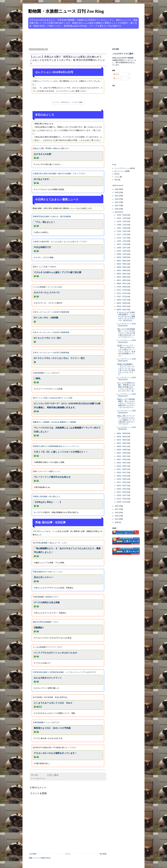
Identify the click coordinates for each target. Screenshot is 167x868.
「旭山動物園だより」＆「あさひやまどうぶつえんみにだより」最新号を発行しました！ (67, 550)
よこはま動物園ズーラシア (44, 647)
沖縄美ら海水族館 (40, 496)
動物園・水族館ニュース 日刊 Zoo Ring (66, 11)
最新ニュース (55, 471)
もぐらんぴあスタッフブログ (75, 242)
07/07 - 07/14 (122, 297)
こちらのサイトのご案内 (123, 54)
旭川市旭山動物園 (40, 543)
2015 (117, 516)
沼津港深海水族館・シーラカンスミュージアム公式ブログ (73, 672)
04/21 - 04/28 (122, 453)
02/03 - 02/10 (122, 489)
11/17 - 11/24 (122, 234)
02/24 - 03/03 (122, 479)
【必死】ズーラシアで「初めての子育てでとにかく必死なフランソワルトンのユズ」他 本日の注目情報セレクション (126, 351)
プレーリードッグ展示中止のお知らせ (52, 477)
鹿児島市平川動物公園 (42, 747)
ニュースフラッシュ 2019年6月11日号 (126, 395)
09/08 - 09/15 (122, 267)
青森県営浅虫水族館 (41, 216)
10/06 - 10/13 (122, 254)
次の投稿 (33, 854)
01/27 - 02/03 (122, 492)
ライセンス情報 (77, 102)
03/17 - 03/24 (122, 469)
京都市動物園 (38, 373)
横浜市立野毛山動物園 (42, 622)
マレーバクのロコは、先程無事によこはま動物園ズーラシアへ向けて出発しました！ (67, 430)
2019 (117, 212)
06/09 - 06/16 (122, 310)
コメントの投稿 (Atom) (42, 858)
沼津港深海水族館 (40, 672)
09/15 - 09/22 (122, 264)
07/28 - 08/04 (122, 287)
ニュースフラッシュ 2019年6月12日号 (126, 379)
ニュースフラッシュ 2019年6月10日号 (126, 412)
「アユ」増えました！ (45, 222)
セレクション (41, 778)
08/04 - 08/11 (122, 283)
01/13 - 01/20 (122, 499)
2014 (117, 519)
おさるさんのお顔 (42, 154)
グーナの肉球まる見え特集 (47, 602)
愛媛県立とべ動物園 (41, 422)
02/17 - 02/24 (122, 482)
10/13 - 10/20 (122, 251)
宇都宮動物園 (38, 597)
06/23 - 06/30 (122, 303)
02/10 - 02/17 (122, 485)
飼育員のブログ (52, 597)
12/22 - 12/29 (122, 218)
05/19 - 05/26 (122, 440)
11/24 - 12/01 (122, 231)
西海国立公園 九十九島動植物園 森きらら (50, 446)
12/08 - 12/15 (122, 225)
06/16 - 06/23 (122, 306)
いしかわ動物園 (39, 287)
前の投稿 (103, 854)
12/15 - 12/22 (122, 221)
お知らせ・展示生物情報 (61, 216)
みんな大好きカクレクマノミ (48, 678)
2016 (117, 513)
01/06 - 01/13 (122, 502)
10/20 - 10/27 (122, 248)
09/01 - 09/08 (122, 270)
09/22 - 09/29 (122, 261)
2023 (117, 199)
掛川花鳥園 (37, 697)
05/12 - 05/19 (122, 443)
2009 (117, 522)
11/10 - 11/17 (122, 238)
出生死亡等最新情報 (61, 312)
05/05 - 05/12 (122, 446)
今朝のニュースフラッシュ (43, 81)
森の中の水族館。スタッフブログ (72, 173)
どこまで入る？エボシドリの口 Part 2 (53, 703)
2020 (117, 209)
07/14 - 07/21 (122, 293)
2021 (117, 205)
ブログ (56, 622)
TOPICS (53, 267)
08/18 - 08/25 (122, 277)
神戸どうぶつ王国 (40, 398)
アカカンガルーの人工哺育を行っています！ (55, 753)
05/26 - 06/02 (122, 437)
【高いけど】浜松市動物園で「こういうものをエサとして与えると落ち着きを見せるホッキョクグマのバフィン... (126, 333)
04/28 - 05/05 (122, 450)
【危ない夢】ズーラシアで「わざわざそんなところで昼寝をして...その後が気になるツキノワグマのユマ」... (126, 420)
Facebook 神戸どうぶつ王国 (61, 398)
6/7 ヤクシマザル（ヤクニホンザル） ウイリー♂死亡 (59, 358)
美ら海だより (55, 496)
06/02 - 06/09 (122, 433)
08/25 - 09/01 (122, 274)
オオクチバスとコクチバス (47, 293)
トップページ (74, 446)
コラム (117, 177)
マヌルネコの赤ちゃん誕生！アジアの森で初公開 (58, 272)
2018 (117, 506)
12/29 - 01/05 (122, 215)
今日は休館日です (42, 247)
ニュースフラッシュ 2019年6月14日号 (126, 341)
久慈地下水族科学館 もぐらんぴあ (47, 242)
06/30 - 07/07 (122, 300)
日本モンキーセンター (42, 312)
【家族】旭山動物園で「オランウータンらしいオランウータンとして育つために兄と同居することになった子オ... (126, 369)
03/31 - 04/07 (122, 463)
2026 (117, 189)
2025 (117, 192)
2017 (117, 509)
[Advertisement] (74, 38)
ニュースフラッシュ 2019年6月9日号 (126, 428)
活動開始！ (39, 628)
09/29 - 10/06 (122, 257)
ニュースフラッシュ (122, 168)
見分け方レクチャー (44, 577)
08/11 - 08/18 (122, 280)
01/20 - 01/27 (122, 495)
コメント (118, 78)
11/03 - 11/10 (122, 241)
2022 (117, 202)
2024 (117, 196)
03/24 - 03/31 (122, 466)
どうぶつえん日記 (55, 287)
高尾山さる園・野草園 (42, 148)
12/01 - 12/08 (122, 228)
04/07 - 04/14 (122, 459)
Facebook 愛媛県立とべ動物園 (64, 422)
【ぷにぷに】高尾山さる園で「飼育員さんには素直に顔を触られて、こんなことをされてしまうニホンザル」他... (126, 387)
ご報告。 (38, 378)
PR (116, 174)
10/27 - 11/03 (122, 244)
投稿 (116, 74)
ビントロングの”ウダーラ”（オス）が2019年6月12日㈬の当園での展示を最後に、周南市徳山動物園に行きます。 (67, 405)
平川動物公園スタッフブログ (65, 747)
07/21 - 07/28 (122, 290)
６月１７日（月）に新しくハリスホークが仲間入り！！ (61, 452)
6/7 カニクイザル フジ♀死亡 (48, 338)
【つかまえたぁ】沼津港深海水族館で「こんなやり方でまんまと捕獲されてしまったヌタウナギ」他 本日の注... (126, 316)
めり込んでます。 (42, 179)
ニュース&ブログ (53, 373)
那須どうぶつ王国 (40, 267)
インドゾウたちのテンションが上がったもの (55, 653)
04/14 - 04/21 (122, 456)
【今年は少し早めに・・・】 (48, 502)
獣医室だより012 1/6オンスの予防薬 (52, 728)
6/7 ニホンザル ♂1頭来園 (46, 318)
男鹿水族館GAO (39, 572)
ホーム (68, 854)
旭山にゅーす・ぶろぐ (58, 543)
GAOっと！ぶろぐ (56, 572)
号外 (116, 180)
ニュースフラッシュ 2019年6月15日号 (126, 325)
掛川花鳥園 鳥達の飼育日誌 (56, 697)
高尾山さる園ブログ (61, 148)
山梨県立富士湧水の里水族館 (45, 173)
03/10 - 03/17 (122, 472)
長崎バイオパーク (40, 471)
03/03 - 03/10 (122, 476)
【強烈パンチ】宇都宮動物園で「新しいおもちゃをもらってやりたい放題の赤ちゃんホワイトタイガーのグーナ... (126, 403)
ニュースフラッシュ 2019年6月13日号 (126, 360)
